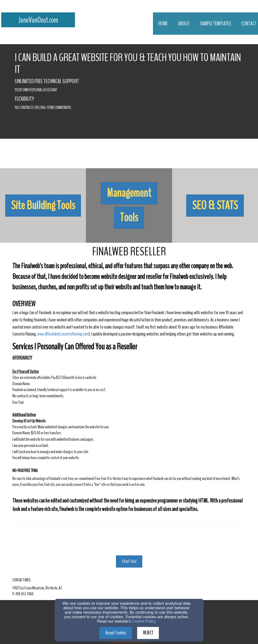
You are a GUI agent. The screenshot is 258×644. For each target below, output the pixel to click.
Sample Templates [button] (215, 24)
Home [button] (163, 24)
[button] (43, 206)
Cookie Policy (144, 621)
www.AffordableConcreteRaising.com (63, 334)
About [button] (184, 24)
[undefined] (43, 205)
